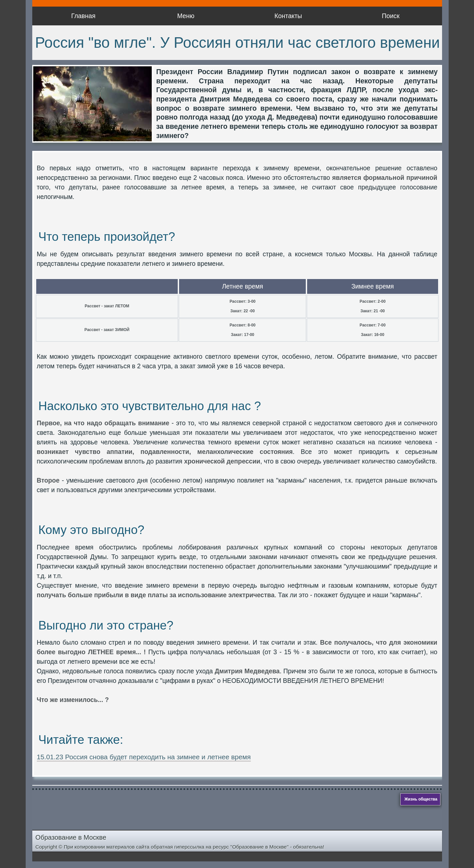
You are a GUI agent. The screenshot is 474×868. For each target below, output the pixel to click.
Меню (186, 16)
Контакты (288, 16)
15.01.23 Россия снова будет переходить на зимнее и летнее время (144, 757)
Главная (83, 16)
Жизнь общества (421, 799)
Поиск (391, 16)
